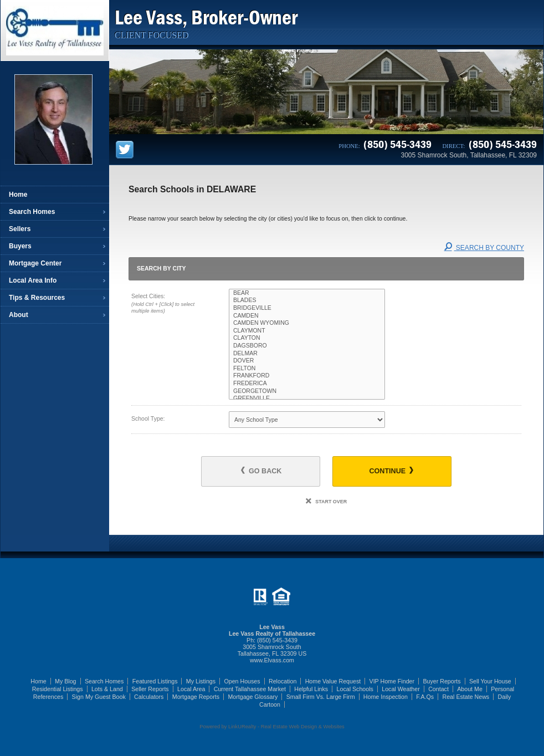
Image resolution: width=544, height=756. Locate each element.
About (19, 315)
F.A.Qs (425, 697)
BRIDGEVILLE (307, 308)
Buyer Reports (442, 681)
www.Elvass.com (272, 660)
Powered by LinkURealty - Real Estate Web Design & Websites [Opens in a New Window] (272, 727)
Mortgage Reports (196, 697)
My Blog (66, 681)
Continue (391, 471)
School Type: (148, 418)
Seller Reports (150, 689)
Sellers (20, 229)
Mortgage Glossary (253, 697)
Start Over (326, 502)
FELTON (307, 369)
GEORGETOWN (307, 391)
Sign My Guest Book (99, 697)
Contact (438, 689)
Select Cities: (170, 304)
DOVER (307, 361)
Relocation (283, 681)
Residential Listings (58, 689)
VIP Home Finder (392, 681)
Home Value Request (333, 681)
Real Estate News (466, 697)
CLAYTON (307, 338)
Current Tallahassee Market (250, 689)
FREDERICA (307, 384)
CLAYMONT (307, 331)
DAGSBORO (307, 346)
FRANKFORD (307, 376)
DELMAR (307, 354)
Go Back (261, 471)
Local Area (191, 689)
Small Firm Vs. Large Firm (321, 697)
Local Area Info (33, 280)
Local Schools (355, 689)
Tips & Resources (37, 298)
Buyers (20, 246)
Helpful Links (311, 689)
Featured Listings (155, 681)
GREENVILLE (307, 399)
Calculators (149, 697)
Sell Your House (490, 681)
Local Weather (401, 689)
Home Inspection (386, 697)
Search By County (484, 248)
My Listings (201, 681)
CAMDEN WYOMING (307, 323)
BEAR (307, 293)
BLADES (307, 300)
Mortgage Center (35, 263)
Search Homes (32, 212)
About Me (470, 689)
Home (18, 195)
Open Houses (242, 681)
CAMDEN (307, 316)
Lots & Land (107, 689)
